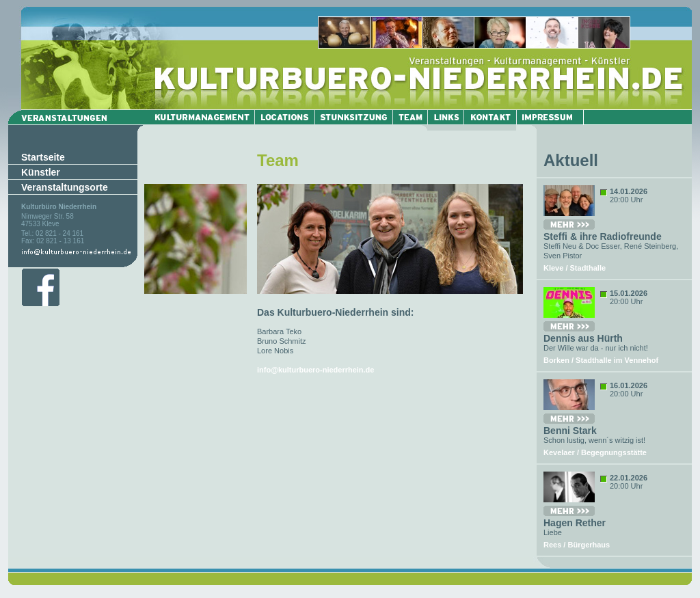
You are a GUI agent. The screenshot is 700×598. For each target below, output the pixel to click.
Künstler (41, 172)
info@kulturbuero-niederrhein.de (315, 370)
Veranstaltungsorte (65, 187)
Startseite (43, 157)
